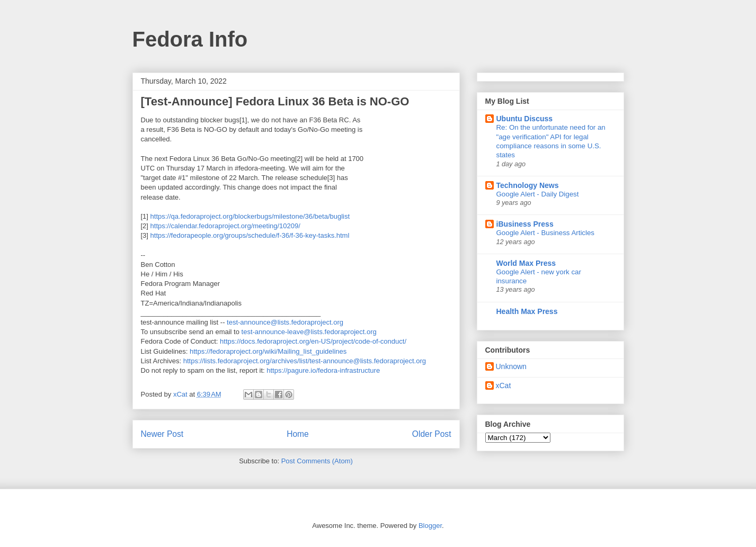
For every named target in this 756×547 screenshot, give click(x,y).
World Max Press (526, 263)
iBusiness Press (525, 224)
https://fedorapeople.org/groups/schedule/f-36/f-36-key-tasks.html (250, 235)
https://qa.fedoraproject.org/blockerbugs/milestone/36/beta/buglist (250, 216)
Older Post (432, 434)
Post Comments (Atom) (317, 461)
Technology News (528, 185)
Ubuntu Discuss (525, 119)
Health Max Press (527, 311)
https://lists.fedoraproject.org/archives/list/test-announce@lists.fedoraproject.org (305, 361)
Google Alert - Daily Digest (538, 194)
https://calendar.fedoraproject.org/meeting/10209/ (225, 226)
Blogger (430, 526)
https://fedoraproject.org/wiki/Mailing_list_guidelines (268, 351)
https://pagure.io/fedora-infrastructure (323, 370)
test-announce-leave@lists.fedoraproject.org (309, 332)
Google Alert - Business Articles (546, 233)
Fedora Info (190, 39)
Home (298, 434)
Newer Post (162, 434)
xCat (504, 385)
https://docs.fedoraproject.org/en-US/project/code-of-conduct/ (313, 341)
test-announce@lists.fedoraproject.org (285, 322)
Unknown (511, 366)
